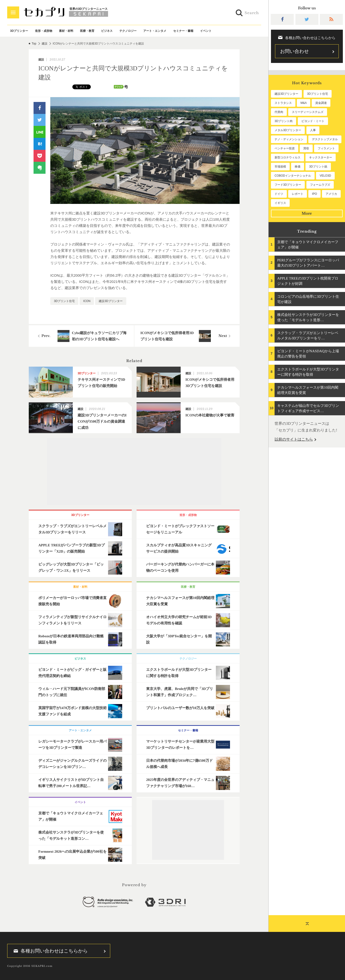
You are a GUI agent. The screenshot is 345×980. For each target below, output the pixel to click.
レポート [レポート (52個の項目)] (298, 194)
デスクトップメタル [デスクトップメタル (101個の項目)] (325, 139)
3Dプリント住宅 (64, 301)
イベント (206, 31)
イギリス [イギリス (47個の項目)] (280, 203)
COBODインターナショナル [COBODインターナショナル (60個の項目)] (293, 176)
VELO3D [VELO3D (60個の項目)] (325, 176)
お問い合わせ (294, 51)
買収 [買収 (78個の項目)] (306, 148)
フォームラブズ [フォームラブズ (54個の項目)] (320, 185)
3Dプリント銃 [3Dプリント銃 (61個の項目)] (318, 167)
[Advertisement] (134, 471)
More (307, 213)
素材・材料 (66, 31)
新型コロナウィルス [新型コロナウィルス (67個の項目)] (287, 157)
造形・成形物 (44, 31)
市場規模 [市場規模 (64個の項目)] (280, 167)
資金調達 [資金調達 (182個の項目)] (321, 103)
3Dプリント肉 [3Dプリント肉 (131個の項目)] (284, 121)
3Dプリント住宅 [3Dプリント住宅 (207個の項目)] (318, 94)
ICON (87, 301)
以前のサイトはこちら (294, 439)
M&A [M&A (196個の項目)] (304, 103)
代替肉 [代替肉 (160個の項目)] (279, 112)
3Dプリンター (19, 31)
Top (34, 44)
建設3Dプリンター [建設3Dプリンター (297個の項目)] (286, 94)
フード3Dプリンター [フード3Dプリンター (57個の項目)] (288, 185)
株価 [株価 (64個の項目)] (298, 167)
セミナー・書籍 (183, 31)
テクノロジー (128, 31)
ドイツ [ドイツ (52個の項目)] (279, 194)
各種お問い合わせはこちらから (49, 951)
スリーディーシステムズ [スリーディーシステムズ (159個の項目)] (308, 112)
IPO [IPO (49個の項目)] (314, 194)
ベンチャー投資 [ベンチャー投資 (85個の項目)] (285, 148)
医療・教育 (87, 31)
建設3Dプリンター (111, 301)
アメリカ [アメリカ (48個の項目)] (331, 194)
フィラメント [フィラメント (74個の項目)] (326, 148)
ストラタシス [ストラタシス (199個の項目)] (283, 103)
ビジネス (107, 31)
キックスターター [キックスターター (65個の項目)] (321, 157)
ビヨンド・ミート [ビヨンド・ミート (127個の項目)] (313, 121)
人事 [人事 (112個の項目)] (313, 130)
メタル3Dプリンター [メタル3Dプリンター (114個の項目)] (288, 130)
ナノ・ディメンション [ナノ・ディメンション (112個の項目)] (289, 139)
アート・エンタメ (155, 31)
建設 (45, 44)
